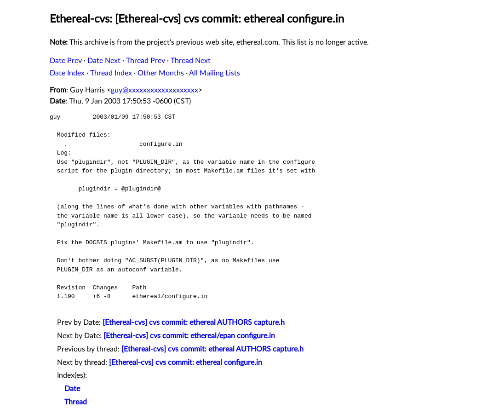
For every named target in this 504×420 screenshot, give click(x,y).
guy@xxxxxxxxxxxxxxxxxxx (155, 90)
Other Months (161, 73)
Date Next (104, 61)
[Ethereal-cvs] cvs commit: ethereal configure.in (186, 362)
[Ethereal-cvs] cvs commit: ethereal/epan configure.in (189, 336)
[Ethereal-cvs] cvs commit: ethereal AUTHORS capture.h (194, 322)
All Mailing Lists (215, 73)
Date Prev (66, 61)
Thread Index (111, 73)
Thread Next (191, 61)
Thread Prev (146, 61)
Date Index (67, 73)
